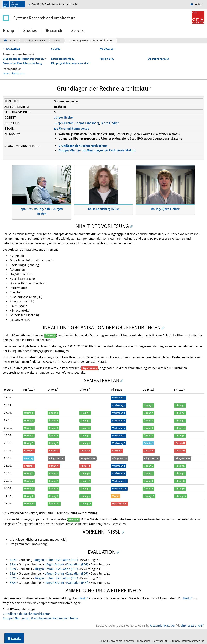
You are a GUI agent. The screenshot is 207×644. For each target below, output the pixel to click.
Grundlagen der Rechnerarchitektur (91, 40)
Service (78, 30)
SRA (9, 40)
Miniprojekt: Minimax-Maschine (70, 63)
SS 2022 (56, 49)
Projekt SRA (107, 59)
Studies (30, 30)
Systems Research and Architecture (44, 18)
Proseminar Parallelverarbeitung (22, 63)
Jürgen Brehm (64, 117)
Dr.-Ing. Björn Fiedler (165, 209)
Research (54, 30)
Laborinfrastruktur (14, 73)
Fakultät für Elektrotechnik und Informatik (54, 4)
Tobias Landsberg (87, 123)
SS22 (57, 40)
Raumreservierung (193, 641)
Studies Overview (35, 40)
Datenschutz (160, 641)
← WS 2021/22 (11, 49)
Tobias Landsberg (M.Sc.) (103, 209)
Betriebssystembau (63, 59)
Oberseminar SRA (158, 59)
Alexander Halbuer (162, 625)
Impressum (143, 641)
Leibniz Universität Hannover (117, 641)
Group (8, 30)
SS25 (13, 560)
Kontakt (198, 4)
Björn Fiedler (110, 123)
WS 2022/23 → (108, 49)
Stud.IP (83, 598)
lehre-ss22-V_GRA (192, 625)
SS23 (13, 578)
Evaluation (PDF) (67, 560)
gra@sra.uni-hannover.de (72, 128)
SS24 (13, 569)
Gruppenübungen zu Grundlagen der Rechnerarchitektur (97, 150)
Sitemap (175, 641)
